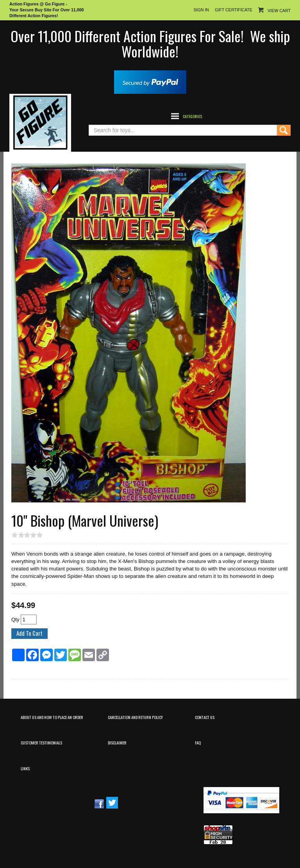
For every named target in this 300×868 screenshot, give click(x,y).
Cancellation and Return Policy (135, 717)
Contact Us (205, 717)
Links (25, 768)
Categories (192, 116)
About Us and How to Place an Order (52, 717)
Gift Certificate (234, 10)
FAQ (198, 742)
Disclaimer (117, 742)
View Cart (279, 11)
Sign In (201, 10)
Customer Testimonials (41, 742)
